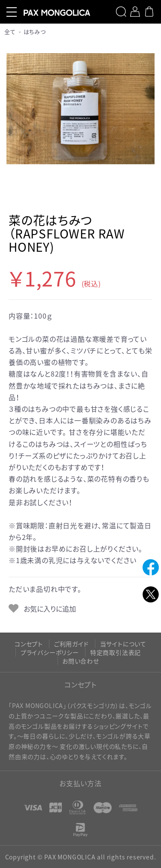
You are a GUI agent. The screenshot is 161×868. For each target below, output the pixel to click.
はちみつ (35, 32)
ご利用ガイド (71, 644)
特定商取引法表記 (115, 652)
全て (10, 32)
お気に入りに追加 (49, 608)
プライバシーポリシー (50, 652)
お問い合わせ (81, 661)
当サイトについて (123, 644)
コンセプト (29, 644)
